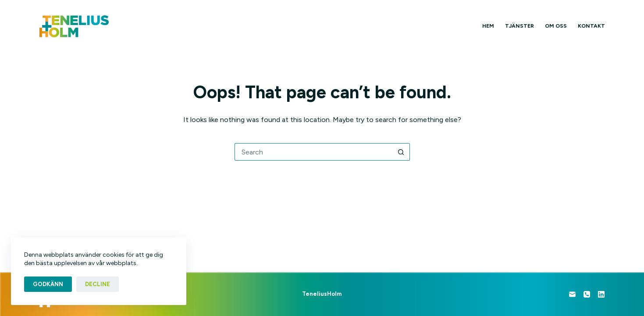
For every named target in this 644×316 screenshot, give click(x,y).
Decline (98, 284)
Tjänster (519, 26)
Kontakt (591, 26)
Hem (488, 26)
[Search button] (401, 152)
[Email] (572, 294)
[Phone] (587, 294)
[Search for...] (313, 152)
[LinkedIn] (601, 294)
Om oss (556, 26)
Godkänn (48, 284)
